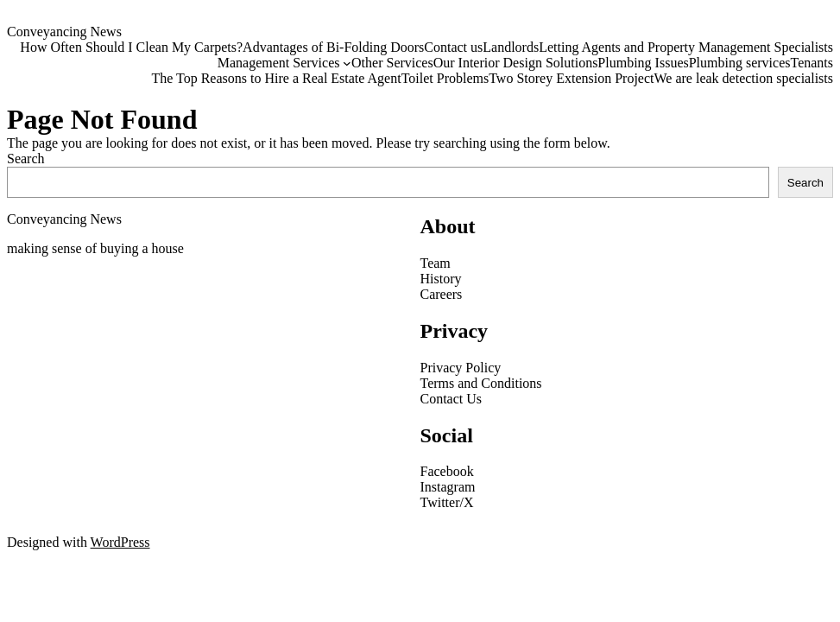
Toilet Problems (445, 78)
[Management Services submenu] (347, 63)
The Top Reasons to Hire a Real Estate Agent (276, 78)
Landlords (511, 47)
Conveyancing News (64, 32)
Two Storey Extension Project (571, 78)
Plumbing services (740, 63)
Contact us (453, 47)
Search (26, 159)
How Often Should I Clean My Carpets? (129, 47)
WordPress (120, 542)
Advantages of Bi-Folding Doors (333, 47)
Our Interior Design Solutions (516, 63)
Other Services (392, 63)
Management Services (279, 63)
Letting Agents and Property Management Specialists (686, 47)
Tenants (812, 63)
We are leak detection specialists (743, 78)
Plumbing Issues (643, 63)
